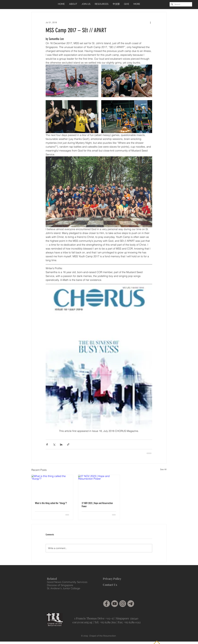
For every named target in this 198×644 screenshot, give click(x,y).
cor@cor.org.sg (82, 622)
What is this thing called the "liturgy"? (51, 503)
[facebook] (107, 604)
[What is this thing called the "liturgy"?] (52, 486)
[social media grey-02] (123, 604)
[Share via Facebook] (47, 444)
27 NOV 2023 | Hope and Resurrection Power (97, 505)
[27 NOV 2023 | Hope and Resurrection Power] (99, 486)
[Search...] (180, 5)
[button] (102, 4)
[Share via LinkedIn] (61, 444)
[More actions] (150, 22)
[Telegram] (131, 604)
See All (163, 469)
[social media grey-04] (115, 604)
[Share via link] (68, 444)
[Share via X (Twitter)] (54, 444)
